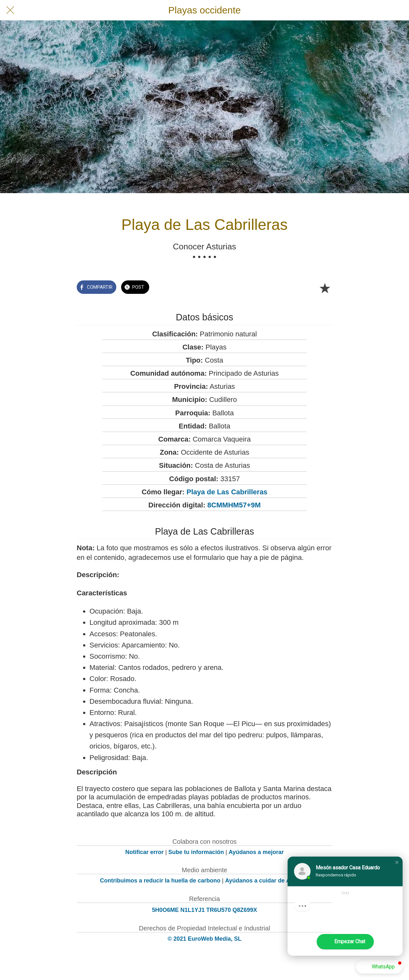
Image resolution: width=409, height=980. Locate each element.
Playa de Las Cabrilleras (227, 492)
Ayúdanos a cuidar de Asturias (267, 881)
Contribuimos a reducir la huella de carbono (160, 881)
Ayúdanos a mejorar (256, 852)
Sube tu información (196, 852)
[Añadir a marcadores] (325, 288)
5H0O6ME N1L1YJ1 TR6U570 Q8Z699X (204, 910)
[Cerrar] (10, 10)
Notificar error (144, 852)
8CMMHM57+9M (234, 505)
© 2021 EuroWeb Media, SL (205, 939)
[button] (397, 862)
